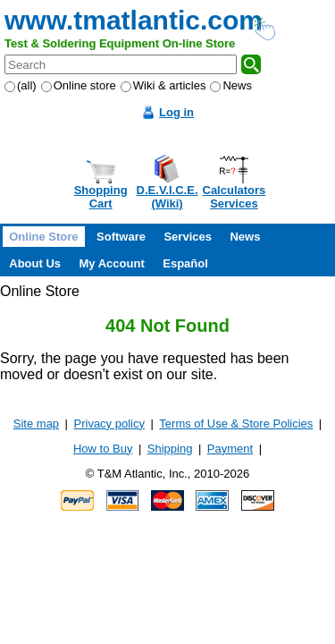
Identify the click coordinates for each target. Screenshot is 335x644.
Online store (79, 85)
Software (121, 237)
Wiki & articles (163, 85)
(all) (21, 85)
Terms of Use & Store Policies (236, 424)
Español (185, 263)
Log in (176, 112)
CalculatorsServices (234, 197)
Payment (230, 449)
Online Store (43, 237)
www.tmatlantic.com (134, 20)
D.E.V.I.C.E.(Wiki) (167, 197)
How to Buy (103, 449)
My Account (112, 263)
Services (188, 237)
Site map (36, 424)
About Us (35, 263)
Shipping (170, 449)
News (231, 85)
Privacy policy (109, 424)
